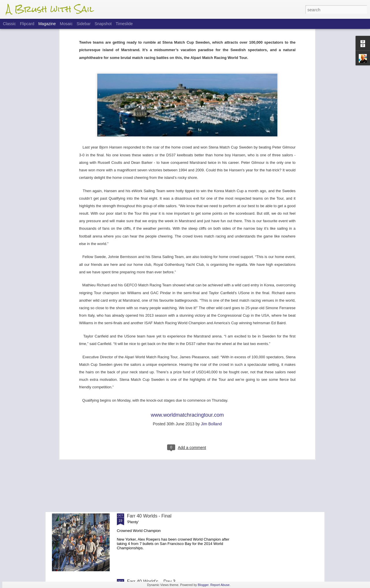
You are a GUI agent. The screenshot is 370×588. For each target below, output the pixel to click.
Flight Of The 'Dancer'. (150, 385)
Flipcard (27, 24)
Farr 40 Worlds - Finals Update (158, 450)
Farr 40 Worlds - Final (149, 516)
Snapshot (103, 24)
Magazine (47, 24)
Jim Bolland (211, 339)
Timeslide (124, 24)
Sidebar (84, 24)
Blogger (203, 585)
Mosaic (66, 24)
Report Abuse (220, 585)
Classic (9, 24)
